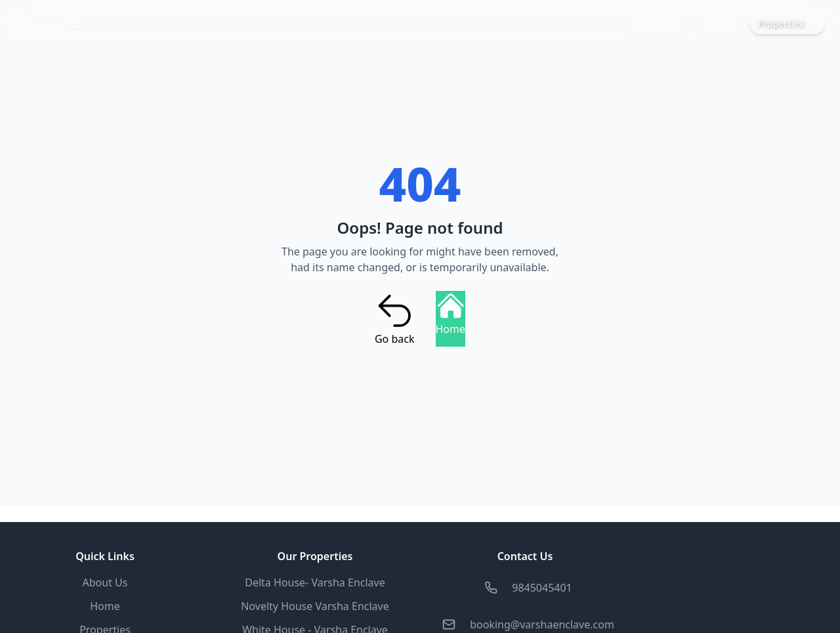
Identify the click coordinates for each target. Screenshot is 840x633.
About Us (656, 23)
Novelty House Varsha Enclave (315, 606)
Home (721, 23)
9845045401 (542, 588)
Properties (787, 23)
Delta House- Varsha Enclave (315, 582)
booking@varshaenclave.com (542, 624)
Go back (395, 318)
